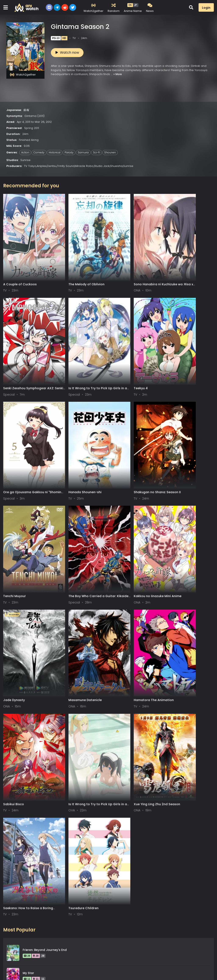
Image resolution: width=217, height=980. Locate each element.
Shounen (110, 152)
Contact (61, 966)
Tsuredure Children (179, 617)
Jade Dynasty (14, 530)
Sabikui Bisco (174, 530)
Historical (55, 152)
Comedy (39, 152)
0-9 (28, 948)
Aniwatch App (86, 966)
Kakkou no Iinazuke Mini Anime (188, 442)
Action (25, 152)
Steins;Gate (31, 775)
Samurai (83, 152)
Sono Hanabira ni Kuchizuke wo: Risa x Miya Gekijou (135, 270)
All (8, 948)
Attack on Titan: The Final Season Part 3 (53, 729)
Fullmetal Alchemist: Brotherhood (48, 706)
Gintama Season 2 (37, 821)
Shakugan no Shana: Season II (27, 442)
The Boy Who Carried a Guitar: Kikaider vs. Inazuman (134, 444)
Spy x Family (32, 798)
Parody (69, 152)
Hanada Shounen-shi (180, 355)
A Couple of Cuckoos (20, 268)
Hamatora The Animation (130, 530)
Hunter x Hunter (34, 844)
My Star (28, 682)
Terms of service (16, 966)
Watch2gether (23, 75)
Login (206, 8)
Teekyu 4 (64, 355)
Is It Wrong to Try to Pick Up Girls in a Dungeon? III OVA (25, 619)
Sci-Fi (97, 152)
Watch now (67, 52)
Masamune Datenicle (73, 530)
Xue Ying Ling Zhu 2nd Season (80, 617)
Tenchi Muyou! (68, 442)
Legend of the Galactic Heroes (46, 867)
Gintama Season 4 (37, 752)
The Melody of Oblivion (75, 268)
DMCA (42, 966)
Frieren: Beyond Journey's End (45, 659)
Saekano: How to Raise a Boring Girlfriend (135, 619)
